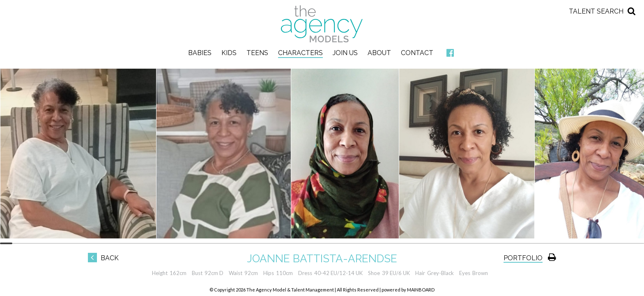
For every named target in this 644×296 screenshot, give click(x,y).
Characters (300, 53)
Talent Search (596, 11)
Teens (257, 53)
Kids (229, 53)
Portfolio (523, 258)
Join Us (345, 53)
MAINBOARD (421, 290)
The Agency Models (322, 24)
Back (103, 258)
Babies (200, 53)
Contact (417, 53)
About (379, 53)
